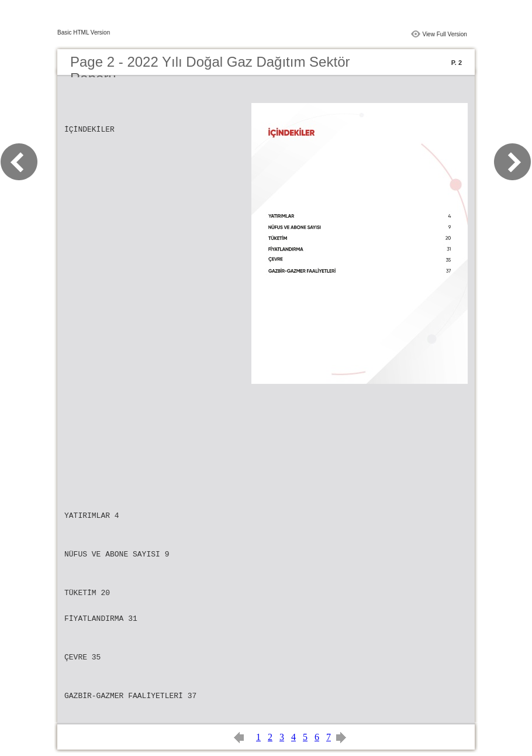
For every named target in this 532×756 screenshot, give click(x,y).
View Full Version (445, 34)
